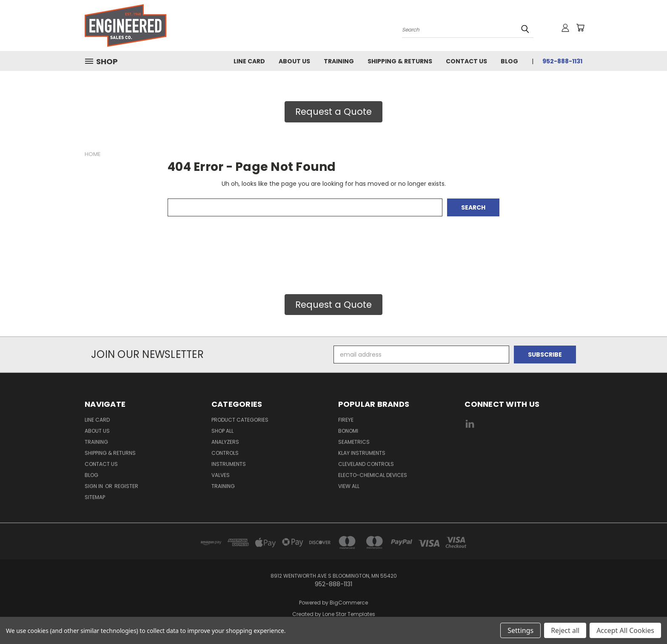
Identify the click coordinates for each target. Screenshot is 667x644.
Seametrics (354, 442)
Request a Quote (333, 112)
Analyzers (225, 442)
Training (339, 61)
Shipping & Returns (400, 61)
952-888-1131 (562, 61)
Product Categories (240, 420)
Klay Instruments (362, 453)
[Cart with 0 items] (580, 28)
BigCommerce (349, 603)
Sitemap (95, 497)
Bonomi (348, 431)
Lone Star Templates (349, 614)
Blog (509, 61)
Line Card (249, 61)
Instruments (229, 464)
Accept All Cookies (625, 630)
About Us (294, 61)
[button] (333, 112)
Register (126, 486)
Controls (225, 453)
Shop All (222, 431)
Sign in (94, 486)
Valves (221, 475)
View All (349, 486)
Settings (520, 630)
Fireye (346, 420)
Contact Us (466, 61)
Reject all (565, 630)
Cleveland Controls (366, 464)
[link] (524, 456)
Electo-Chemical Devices (373, 475)
